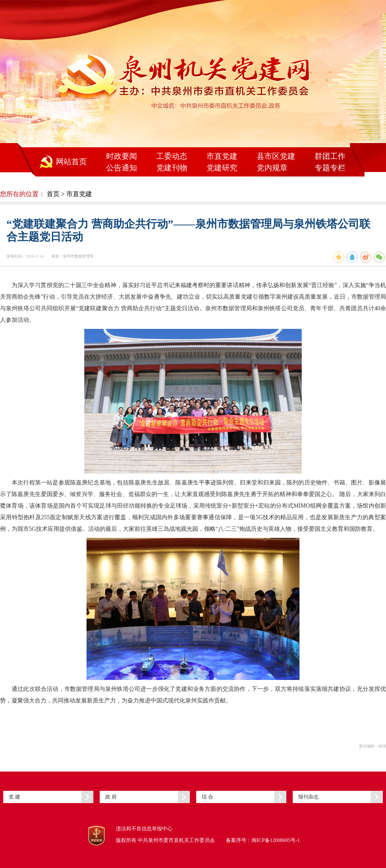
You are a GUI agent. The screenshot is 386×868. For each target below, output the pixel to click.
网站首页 (71, 162)
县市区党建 (276, 156)
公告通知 (122, 168)
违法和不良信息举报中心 (144, 829)
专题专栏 (330, 168)
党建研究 (222, 168)
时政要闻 (122, 156)
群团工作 (330, 156)
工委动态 (172, 156)
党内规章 (272, 168)
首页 (53, 194)
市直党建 (222, 156)
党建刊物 (172, 168)
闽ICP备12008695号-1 (276, 840)
